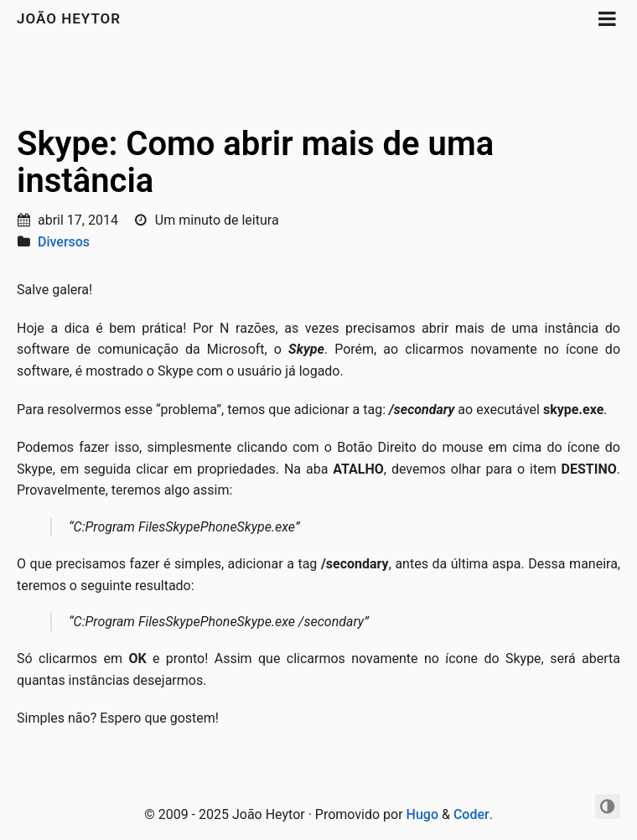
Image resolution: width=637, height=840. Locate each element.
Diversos (64, 242)
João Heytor (69, 18)
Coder (471, 814)
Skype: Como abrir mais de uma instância (255, 162)
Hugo (422, 814)
